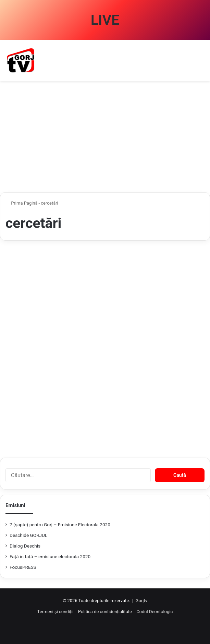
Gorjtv (141, 601)
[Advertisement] (105, 139)
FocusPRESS (23, 567)
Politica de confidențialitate (105, 612)
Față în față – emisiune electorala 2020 (50, 556)
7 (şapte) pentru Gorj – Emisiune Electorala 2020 (60, 525)
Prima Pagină (22, 203)
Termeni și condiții (55, 612)
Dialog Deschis (25, 546)
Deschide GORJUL (28, 535)
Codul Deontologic (155, 612)
